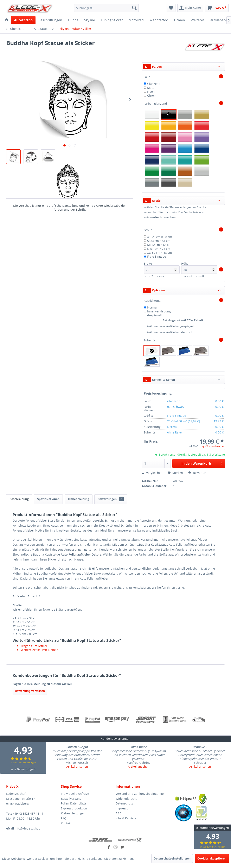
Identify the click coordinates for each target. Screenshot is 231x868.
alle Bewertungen (23, 769)
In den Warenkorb (202, 463)
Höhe (199, 268)
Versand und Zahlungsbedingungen (141, 794)
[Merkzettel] (171, 8)
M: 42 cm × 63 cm (159, 245)
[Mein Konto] (190, 8)
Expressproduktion (74, 808)
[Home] (7, 20)
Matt (150, 88)
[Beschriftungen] (50, 20)
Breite (162, 268)
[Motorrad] (136, 20)
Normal (152, 307)
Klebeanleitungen (73, 813)
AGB (118, 813)
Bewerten (197, 473)
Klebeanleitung (79, 499)
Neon (151, 92)
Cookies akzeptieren (212, 858)
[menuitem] (106, 8)
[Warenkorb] (217, 8)
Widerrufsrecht (126, 799)
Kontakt (66, 823)
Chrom (152, 95)
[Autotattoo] (23, 20)
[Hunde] (73, 20)
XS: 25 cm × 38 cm (160, 237)
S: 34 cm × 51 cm (159, 241)
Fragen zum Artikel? (33, 646)
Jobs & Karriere (126, 818)
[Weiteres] (198, 20)
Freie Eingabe (157, 256)
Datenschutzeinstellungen (172, 858)
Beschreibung (19, 499)
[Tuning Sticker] (112, 20)
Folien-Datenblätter (74, 803)
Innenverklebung (159, 311)
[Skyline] (90, 20)
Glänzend (154, 84)
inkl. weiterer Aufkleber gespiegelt (171, 326)
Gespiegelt (155, 315)
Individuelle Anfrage (75, 794)
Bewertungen (111, 499)
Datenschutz (124, 803)
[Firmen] (179, 20)
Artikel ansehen (77, 767)
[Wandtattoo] (159, 20)
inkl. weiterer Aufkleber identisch (170, 332)
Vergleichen (152, 473)
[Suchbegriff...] (106, 8)
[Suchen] (134, 8)
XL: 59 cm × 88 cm (159, 253)
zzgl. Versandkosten (212, 446)
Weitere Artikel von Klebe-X (38, 650)
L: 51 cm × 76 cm (159, 249)
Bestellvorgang (71, 799)
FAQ (64, 818)
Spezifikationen (48, 499)
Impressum (123, 808)
